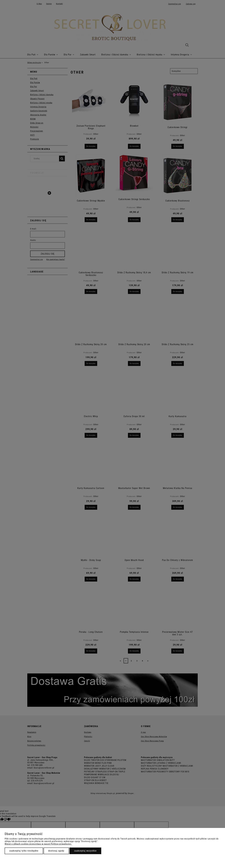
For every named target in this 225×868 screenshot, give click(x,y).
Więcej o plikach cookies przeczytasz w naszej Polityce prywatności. (38, 844)
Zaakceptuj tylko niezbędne (24, 851)
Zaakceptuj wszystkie (85, 851)
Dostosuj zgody (56, 851)
